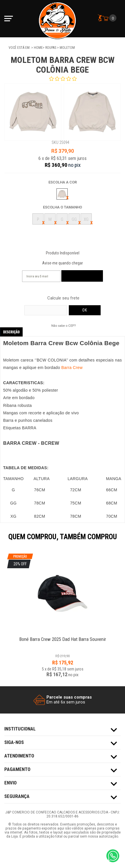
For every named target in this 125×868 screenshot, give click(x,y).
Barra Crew (72, 368)
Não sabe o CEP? (64, 326)
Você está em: (20, 48)
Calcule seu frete (63, 298)
